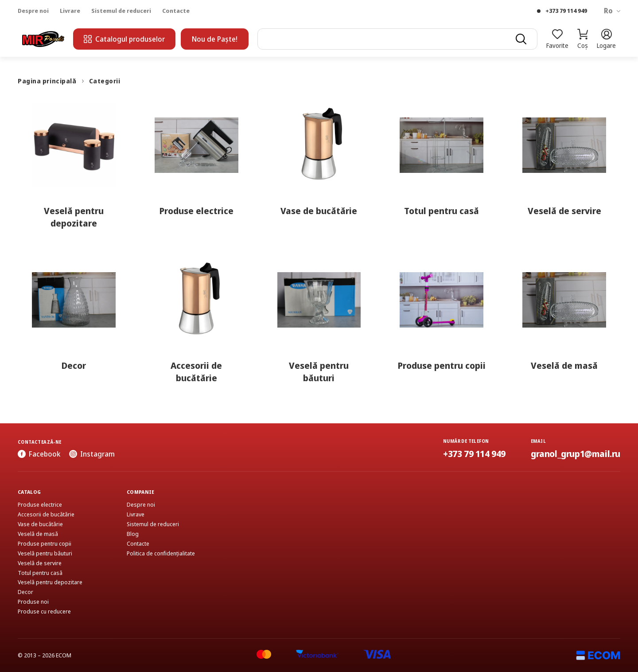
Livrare (70, 11)
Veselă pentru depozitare (50, 582)
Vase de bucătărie (40, 524)
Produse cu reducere (44, 611)
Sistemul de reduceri (121, 11)
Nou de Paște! (215, 39)
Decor (25, 592)
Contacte (176, 11)
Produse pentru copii (45, 544)
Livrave (136, 514)
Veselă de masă (38, 534)
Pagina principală (47, 81)
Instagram (92, 454)
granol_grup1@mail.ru (576, 454)
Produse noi (33, 602)
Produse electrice (40, 505)
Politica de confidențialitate (161, 553)
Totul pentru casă (40, 573)
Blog (133, 534)
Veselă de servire (40, 563)
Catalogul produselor (124, 39)
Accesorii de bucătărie (46, 514)
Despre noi (33, 11)
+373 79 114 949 (566, 11)
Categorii (105, 81)
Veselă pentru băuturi (45, 553)
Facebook (39, 454)
